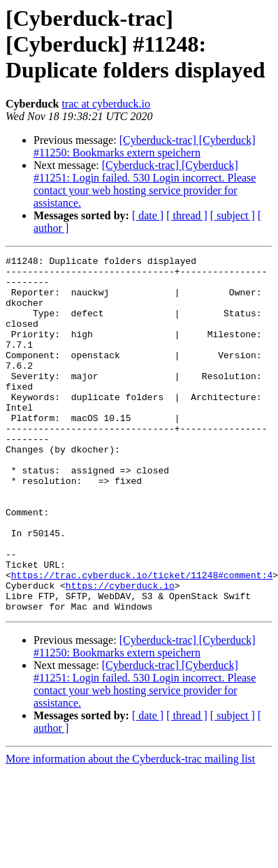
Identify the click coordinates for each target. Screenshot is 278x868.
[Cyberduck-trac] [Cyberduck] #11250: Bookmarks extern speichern (145, 146)
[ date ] (148, 215)
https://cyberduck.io (120, 652)
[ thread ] (187, 215)
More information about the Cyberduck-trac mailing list (130, 830)
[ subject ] (233, 215)
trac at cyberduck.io (106, 104)
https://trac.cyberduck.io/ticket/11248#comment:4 (142, 640)
